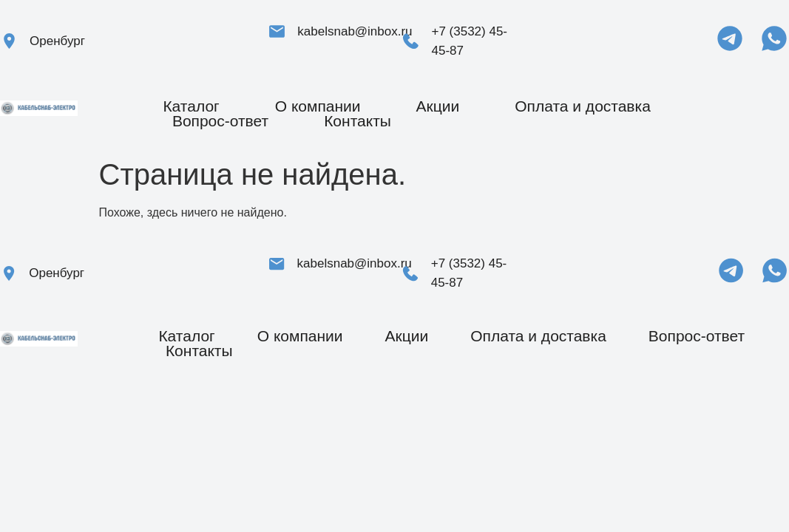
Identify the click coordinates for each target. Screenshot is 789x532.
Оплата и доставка (583, 106)
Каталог (191, 106)
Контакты (358, 121)
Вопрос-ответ (220, 121)
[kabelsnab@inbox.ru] (277, 31)
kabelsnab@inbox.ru (355, 31)
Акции (438, 106)
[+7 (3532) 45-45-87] (411, 41)
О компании (318, 106)
